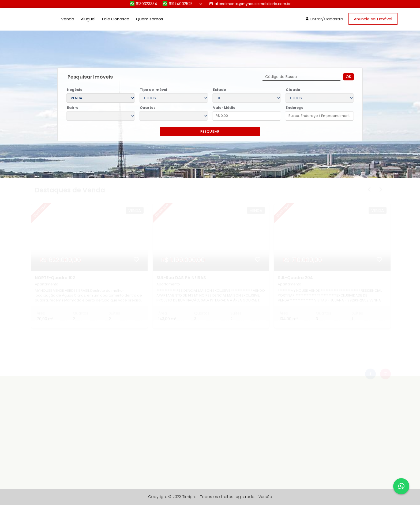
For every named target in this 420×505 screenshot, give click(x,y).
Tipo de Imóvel (153, 90)
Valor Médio (224, 108)
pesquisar (210, 131)
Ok (348, 77)
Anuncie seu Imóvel (373, 19)
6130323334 (143, 4)
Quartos (148, 108)
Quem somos (150, 19)
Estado (220, 90)
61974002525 (178, 4)
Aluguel (88, 19)
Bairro (73, 108)
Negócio (75, 90)
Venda (68, 19)
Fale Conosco (116, 19)
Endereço (295, 108)
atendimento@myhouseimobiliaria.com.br (250, 4)
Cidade (293, 90)
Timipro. (190, 497)
